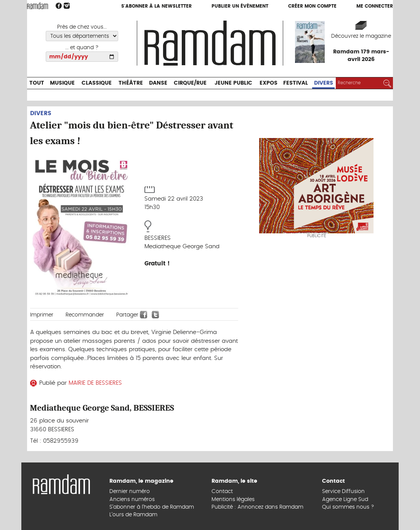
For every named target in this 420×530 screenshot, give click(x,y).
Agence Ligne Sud (345, 499)
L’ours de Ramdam (133, 515)
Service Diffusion (343, 491)
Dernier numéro (130, 491)
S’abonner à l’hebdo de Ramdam (152, 507)
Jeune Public (233, 83)
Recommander (85, 315)
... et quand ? (82, 48)
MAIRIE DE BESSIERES (95, 383)
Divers (324, 83)
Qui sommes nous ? (348, 507)
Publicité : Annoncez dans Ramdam (257, 507)
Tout (37, 83)
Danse (158, 83)
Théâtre (131, 83)
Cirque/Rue (190, 83)
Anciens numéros (132, 499)
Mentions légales (233, 499)
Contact (222, 491)
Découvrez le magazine (361, 36)
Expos (269, 83)
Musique (62, 83)
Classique (97, 83)
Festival (296, 83)
